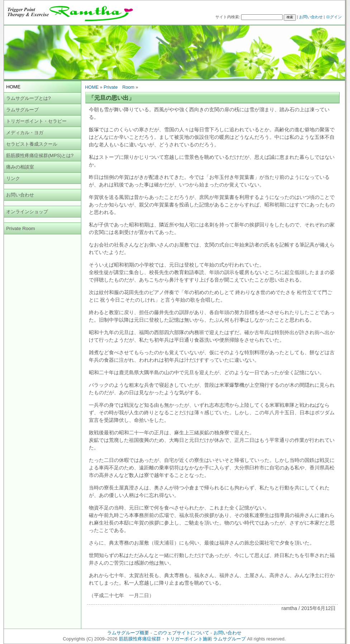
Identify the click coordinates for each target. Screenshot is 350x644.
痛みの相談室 (20, 167)
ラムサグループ (22, 110)
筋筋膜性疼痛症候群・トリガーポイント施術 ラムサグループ (183, 639)
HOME (92, 87)
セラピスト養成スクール (32, 144)
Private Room (21, 228)
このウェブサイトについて (181, 633)
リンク (13, 178)
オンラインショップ (27, 212)
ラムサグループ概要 (128, 633)
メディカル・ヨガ (25, 133)
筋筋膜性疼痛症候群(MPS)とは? (40, 155)
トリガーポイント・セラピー (36, 121)
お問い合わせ (311, 17)
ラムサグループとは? (28, 98)
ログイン (334, 17)
